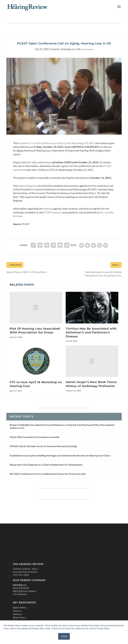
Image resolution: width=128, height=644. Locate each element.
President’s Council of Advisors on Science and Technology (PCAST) (56, 143)
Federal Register (27, 186)
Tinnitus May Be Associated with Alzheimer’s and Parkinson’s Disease (91, 332)
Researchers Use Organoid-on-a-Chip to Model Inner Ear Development (46, 465)
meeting (48, 208)
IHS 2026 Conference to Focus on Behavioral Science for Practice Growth (48, 474)
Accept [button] (64, 636)
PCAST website (52, 212)
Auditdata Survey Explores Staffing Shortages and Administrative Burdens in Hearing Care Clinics (60, 455)
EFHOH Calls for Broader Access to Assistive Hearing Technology (43, 446)
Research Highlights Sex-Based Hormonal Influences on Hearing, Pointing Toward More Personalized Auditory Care (62, 426)
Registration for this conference (32, 162)
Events (55, 49)
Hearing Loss (68, 49)
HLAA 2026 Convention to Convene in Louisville (34, 437)
